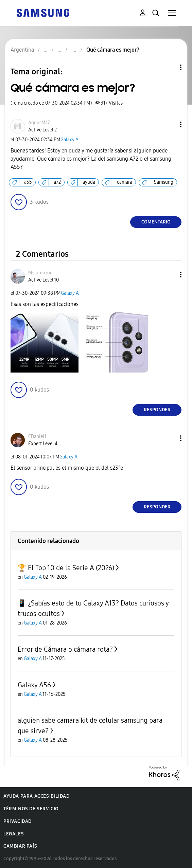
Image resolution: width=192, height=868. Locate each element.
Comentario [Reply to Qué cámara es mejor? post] (156, 222)
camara (125, 182)
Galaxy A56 (34, 685)
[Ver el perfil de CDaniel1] (37, 437)
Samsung (164, 182)
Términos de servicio (31, 809)
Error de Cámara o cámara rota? (65, 649)
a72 (57, 182)
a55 (28, 182)
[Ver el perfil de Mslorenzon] (40, 273)
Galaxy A (69, 140)
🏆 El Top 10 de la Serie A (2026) (66, 568)
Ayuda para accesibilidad (36, 796)
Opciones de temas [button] (169, 67)
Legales (14, 834)
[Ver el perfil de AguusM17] (39, 123)
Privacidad (18, 821)
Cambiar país (20, 846)
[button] (170, 124)
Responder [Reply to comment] (157, 410)
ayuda (89, 182)
